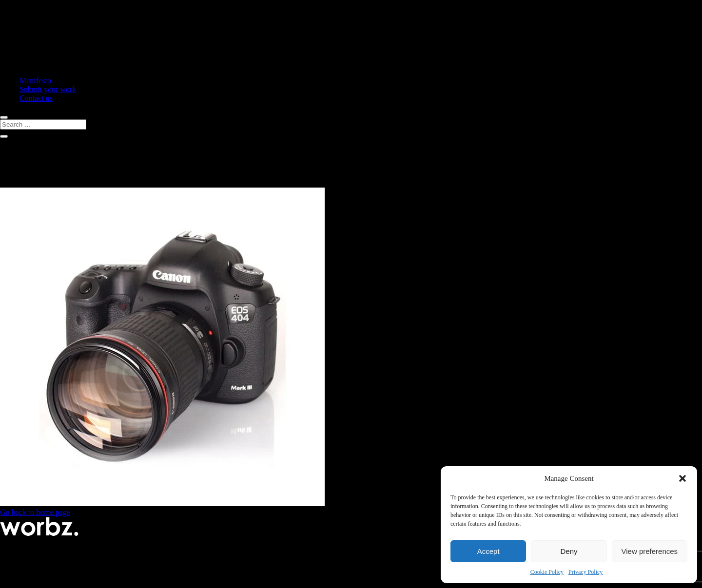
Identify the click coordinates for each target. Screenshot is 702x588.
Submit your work (48, 89)
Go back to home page (35, 512)
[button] (682, 478)
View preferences (650, 551)
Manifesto (35, 81)
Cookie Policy (547, 572)
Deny (569, 551)
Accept (488, 551)
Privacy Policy (585, 572)
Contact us (36, 98)
